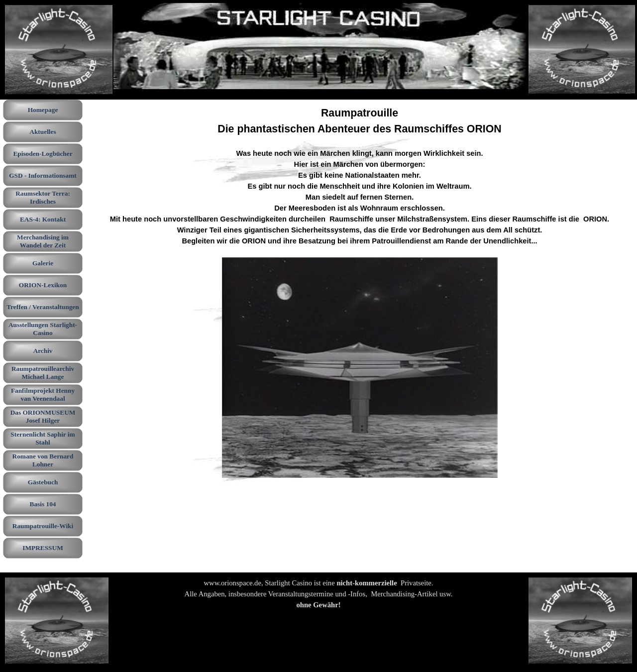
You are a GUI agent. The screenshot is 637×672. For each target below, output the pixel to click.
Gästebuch (43, 482)
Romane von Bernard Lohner (43, 460)
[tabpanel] (360, 292)
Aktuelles (43, 132)
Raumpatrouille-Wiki (43, 526)
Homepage (43, 110)
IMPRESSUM (43, 548)
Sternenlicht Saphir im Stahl (43, 438)
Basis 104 (43, 504)
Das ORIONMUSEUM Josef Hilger (43, 416)
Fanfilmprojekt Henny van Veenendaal (43, 394)
